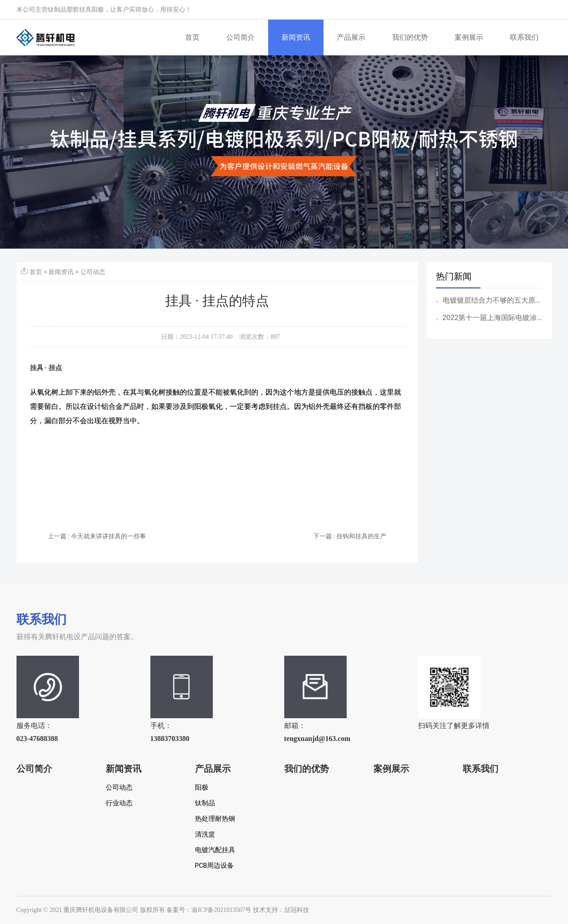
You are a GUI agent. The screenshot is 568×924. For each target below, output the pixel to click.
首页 (192, 37)
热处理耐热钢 (215, 819)
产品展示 (351, 37)
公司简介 (240, 37)
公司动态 (93, 272)
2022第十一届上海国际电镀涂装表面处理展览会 (490, 318)
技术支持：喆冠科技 (281, 910)
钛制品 (205, 803)
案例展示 (469, 37)
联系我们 (524, 37)
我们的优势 (410, 37)
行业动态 (119, 803)
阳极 (202, 788)
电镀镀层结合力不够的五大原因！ (489, 301)
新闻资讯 (296, 37)
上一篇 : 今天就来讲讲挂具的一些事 (97, 536)
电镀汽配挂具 (215, 850)
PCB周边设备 (215, 866)
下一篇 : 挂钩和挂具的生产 (350, 536)
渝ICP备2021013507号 (221, 910)
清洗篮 (205, 835)
